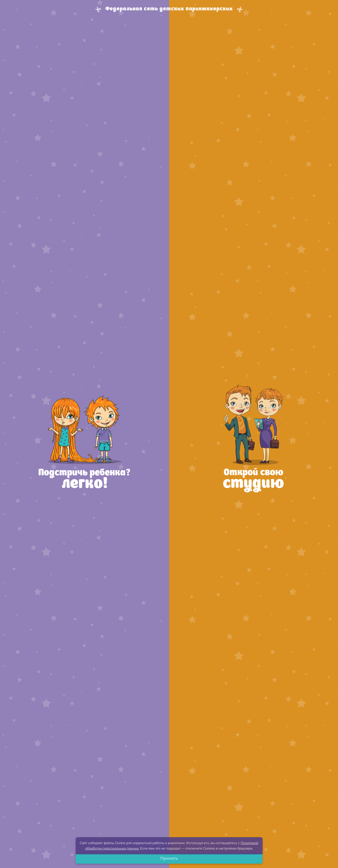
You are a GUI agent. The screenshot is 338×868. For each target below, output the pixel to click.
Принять (169, 858)
